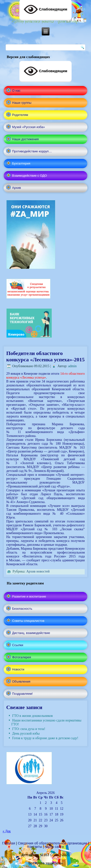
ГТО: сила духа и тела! (29, 729)
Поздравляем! (22, 694)
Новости (18, 669)
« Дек (7, 831)
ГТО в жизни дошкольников (32, 716)
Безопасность (22, 609)
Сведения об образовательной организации (52, 843)
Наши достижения (25, 139)
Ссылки (18, 645)
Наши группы (22, 103)
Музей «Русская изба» (29, 127)
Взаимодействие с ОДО (29, 176)
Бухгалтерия (21, 163)
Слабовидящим (45, 71)
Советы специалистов (28, 621)
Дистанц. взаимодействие (31, 633)
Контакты (35, 847)
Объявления (21, 681)
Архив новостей (38, 571)
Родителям (20, 115)
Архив (17, 188)
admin (72, 366)
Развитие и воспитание (29, 596)
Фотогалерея (22, 657)
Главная (9, 843)
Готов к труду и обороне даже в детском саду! (45, 738)
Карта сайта (54, 847)
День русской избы (26, 733)
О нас (16, 91)
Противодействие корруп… (32, 151)
